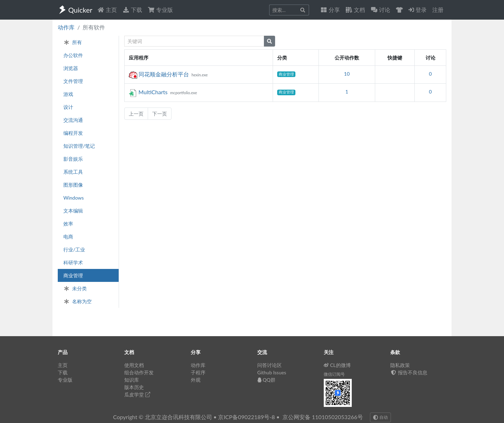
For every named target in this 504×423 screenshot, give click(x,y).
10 (347, 74)
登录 (418, 10)
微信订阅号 (334, 374)
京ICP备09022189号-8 (246, 417)
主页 (107, 10)
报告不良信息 (409, 372)
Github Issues (272, 372)
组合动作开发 (139, 372)
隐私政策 (400, 365)
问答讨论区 (269, 365)
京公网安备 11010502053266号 (323, 417)
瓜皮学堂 (137, 394)
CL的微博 (337, 365)
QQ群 (266, 380)
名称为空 (78, 301)
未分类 (75, 288)
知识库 (132, 380)
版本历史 (134, 387)
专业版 (160, 10)
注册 (438, 10)
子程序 (198, 372)
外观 (196, 380)
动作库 (66, 27)
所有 (73, 42)
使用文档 (134, 365)
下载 (132, 10)
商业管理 (286, 74)
